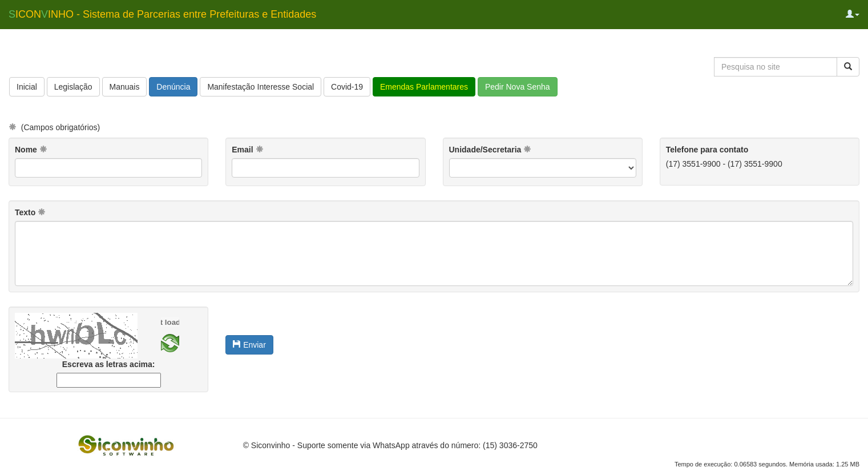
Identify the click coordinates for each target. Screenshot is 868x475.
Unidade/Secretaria (490, 150)
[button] (853, 14)
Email (247, 150)
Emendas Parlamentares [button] (424, 87)
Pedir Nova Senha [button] (518, 87)
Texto (30, 212)
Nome (31, 150)
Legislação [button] (73, 87)
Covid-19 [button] (347, 87)
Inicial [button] (27, 87)
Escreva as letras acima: (109, 364)
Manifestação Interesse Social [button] (261, 87)
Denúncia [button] (173, 87)
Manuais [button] (125, 87)
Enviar (249, 345)
